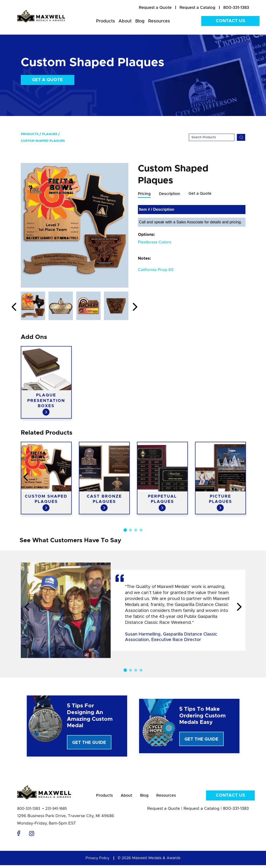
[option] (75, 225)
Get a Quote (47, 80)
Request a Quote (164, 811)
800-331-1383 (29, 812)
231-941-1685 (56, 812)
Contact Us (230, 21)
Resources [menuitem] (159, 21)
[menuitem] (155, 8)
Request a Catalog (201, 811)
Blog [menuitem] (140, 21)
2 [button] (130, 530)
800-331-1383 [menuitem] (236, 8)
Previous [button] (14, 307)
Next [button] (135, 307)
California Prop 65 (156, 270)
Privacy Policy (98, 861)
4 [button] (141, 530)
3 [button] (136, 530)
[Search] (212, 137)
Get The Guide (89, 743)
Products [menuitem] (106, 21)
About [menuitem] (125, 21)
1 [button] (125, 530)
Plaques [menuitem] (50, 134)
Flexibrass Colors (155, 242)
